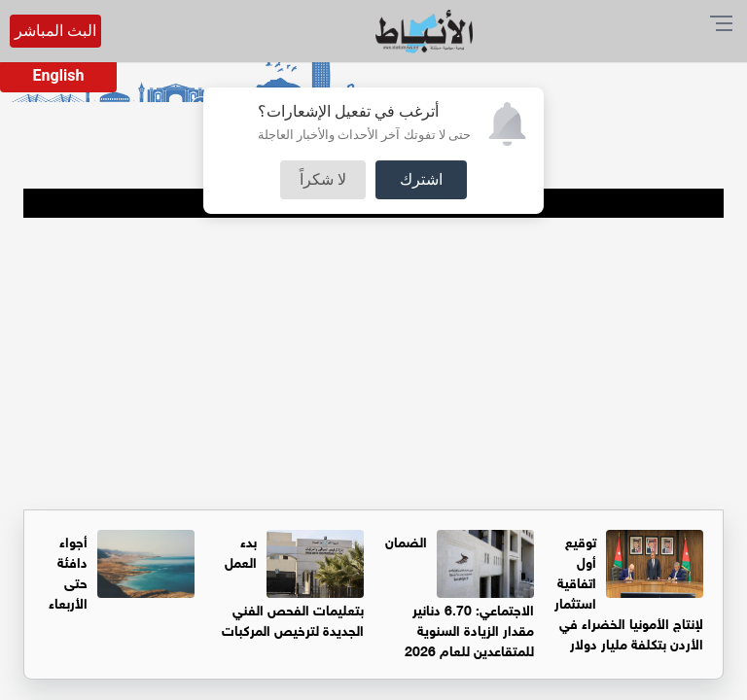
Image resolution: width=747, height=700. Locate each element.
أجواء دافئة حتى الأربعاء (68, 571)
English (59, 75)
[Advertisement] (373, 364)
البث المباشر (55, 31)
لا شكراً (323, 179)
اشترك (421, 179)
